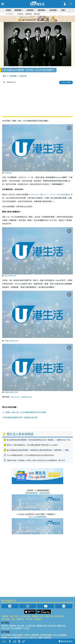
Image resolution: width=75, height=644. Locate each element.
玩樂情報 (30, 10)
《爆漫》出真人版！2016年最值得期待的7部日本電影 (26, 412)
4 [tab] (39, 19)
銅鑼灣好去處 (37, 616)
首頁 (4, 76)
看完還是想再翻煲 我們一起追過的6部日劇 (21, 418)
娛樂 (63, 10)
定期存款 (37, 14)
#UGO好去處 (6, 635)
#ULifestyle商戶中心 (30, 638)
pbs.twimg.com (11, 276)
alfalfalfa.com (27, 397)
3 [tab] (37, 19)
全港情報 (13, 76)
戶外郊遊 (29, 619)
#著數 (40, 638)
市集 (11, 616)
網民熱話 (4, 626)
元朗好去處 (49, 616)
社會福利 (37, 619)
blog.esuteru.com (12, 341)
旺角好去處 (6, 619)
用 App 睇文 (67, 82)
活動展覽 (5, 616)
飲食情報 (53, 10)
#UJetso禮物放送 (15, 638)
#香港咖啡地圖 (45, 635)
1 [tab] (33, 19)
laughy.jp (8, 173)
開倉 (16, 616)
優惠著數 (18, 10)
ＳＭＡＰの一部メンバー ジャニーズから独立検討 (49, 195)
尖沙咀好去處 (25, 616)
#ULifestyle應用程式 (59, 635)
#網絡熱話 (47, 638)
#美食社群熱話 (18, 635)
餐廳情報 (20, 619)
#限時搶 (4, 638)
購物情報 (41, 10)
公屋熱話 (20, 14)
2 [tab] (35, 19)
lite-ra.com (15, 397)
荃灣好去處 (59, 616)
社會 (13, 619)
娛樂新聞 (28, 14)
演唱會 (8, 10)
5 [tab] (41, 19)
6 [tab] (43, 19)
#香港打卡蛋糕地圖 (31, 635)
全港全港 (23, 76)
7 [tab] (38, 21)
